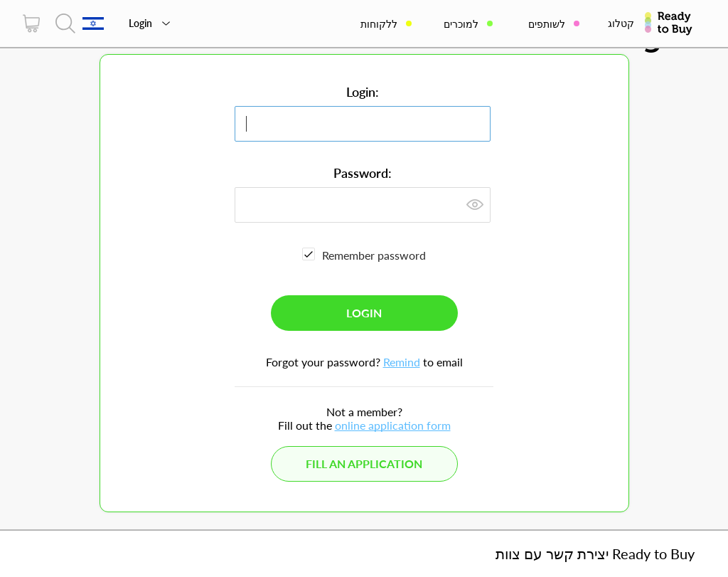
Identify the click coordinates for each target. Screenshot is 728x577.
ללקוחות (379, 24)
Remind (402, 362)
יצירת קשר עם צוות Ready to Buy (595, 554)
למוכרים (461, 24)
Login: (363, 92)
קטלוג (621, 23)
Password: (363, 173)
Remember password (374, 255)
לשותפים (547, 24)
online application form (393, 425)
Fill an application (364, 464)
